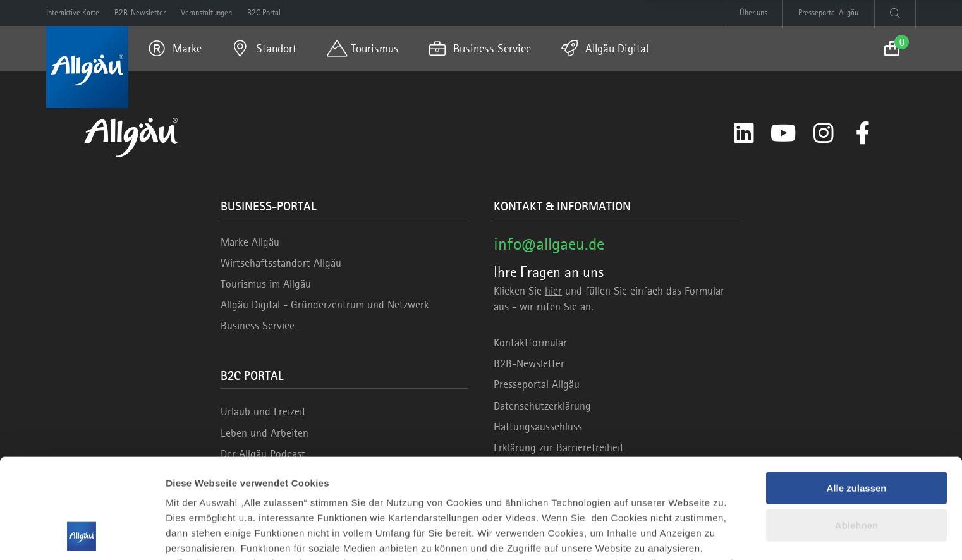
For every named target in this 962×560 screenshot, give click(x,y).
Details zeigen (198, 535)
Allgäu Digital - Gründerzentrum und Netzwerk (325, 305)
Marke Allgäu (250, 242)
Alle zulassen (856, 395)
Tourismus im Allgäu (266, 284)
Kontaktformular (530, 343)
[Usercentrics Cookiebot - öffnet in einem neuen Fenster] (82, 535)
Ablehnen (856, 431)
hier (553, 291)
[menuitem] (175, 49)
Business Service (258, 326)
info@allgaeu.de (549, 244)
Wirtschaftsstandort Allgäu (281, 263)
